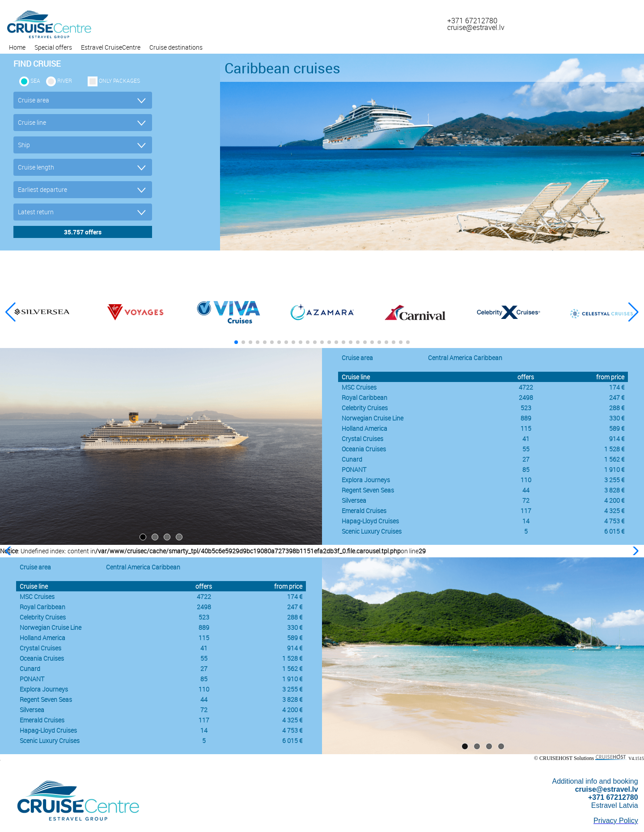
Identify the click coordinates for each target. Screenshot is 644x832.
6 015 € (614, 531)
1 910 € (614, 469)
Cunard (352, 459)
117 (526, 511)
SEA (35, 81)
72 (526, 500)
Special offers (53, 47)
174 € (617, 387)
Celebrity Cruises (365, 408)
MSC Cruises (359, 387)
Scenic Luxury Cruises (372, 531)
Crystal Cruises (362, 439)
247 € (617, 397)
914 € (617, 439)
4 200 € (614, 500)
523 (526, 408)
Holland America (364, 428)
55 (526, 449)
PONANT (354, 469)
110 (526, 480)
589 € (617, 428)
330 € (617, 418)
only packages (119, 81)
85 (526, 469)
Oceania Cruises (364, 449)
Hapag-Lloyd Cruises (370, 521)
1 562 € (614, 459)
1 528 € (614, 449)
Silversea (354, 500)
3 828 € (614, 490)
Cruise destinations (176, 47)
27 (526, 459)
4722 (526, 387)
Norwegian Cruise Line (373, 418)
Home (17, 47)
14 (526, 521)
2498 (526, 397)
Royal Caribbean (364, 397)
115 (526, 428)
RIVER (65, 81)
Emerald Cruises (364, 511)
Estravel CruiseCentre (111, 47)
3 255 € (614, 480)
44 (526, 490)
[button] (633, 312)
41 (526, 439)
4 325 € (614, 511)
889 (526, 418)
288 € (617, 408)
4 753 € (614, 521)
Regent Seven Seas (368, 490)
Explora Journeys (366, 480)
